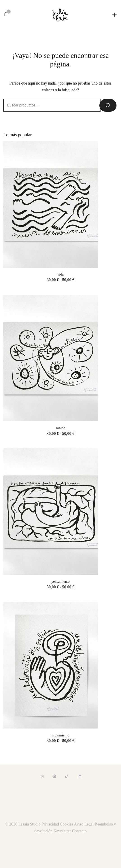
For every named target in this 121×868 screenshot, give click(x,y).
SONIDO (60, 428)
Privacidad (50, 824)
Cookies (67, 824)
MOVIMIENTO (60, 735)
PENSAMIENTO (60, 581)
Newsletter (62, 831)
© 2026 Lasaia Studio (23, 824)
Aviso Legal (84, 824)
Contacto (79, 831)
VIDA (61, 274)
